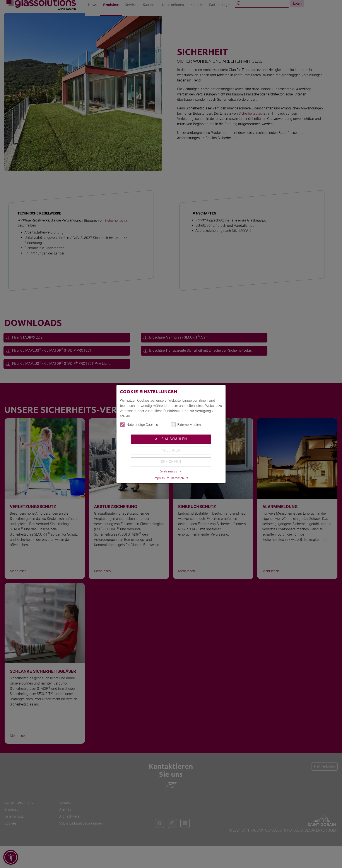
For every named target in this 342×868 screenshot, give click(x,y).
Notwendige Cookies (139, 425)
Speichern (171, 462)
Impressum (161, 478)
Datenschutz (180, 478)
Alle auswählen (171, 439)
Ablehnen (171, 450)
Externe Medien (186, 425)
